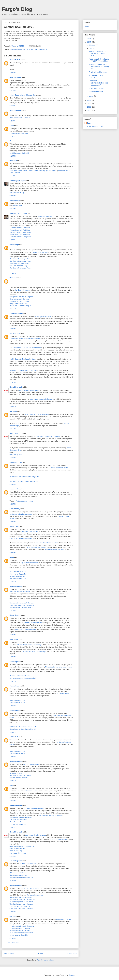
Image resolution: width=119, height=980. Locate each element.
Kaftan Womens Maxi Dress (36, 547)
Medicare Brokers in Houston (26, 629)
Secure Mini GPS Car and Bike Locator (27, 348)
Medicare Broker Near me (33, 623)
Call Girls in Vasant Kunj (18, 266)
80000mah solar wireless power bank (23, 727)
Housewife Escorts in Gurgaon (20, 306)
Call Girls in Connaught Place (20, 259)
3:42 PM (13, 553)
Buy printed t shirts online (30, 563)
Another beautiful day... (98, 72)
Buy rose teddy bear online (59, 468)
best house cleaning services (36, 835)
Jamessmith (14, 489)
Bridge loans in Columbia (19, 935)
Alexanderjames (16, 586)
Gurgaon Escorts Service (19, 304)
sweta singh (14, 245)
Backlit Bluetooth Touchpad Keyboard (23, 359)
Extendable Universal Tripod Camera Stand (25, 339)
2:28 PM (13, 522)
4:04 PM (13, 504)
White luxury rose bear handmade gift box (24, 477)
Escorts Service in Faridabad (20, 228)
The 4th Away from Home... (96, 76)
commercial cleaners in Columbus (42, 399)
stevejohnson (15, 686)
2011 (89, 100)
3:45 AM (13, 121)
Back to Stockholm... (97, 92)
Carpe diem (30, 49)
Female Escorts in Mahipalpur (20, 237)
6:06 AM (13, 106)
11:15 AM (13, 429)
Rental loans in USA (63, 919)
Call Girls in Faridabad (45, 216)
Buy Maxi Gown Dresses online (47, 543)
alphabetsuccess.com (17, 49)
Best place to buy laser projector (21, 514)
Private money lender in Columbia (22, 926)
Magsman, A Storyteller (18, 213)
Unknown (13, 161)
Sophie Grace (15, 200)
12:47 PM (13, 382)
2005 (89, 110)
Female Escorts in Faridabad (20, 230)
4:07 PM (13, 610)
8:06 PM (13, 209)
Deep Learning (15, 110)
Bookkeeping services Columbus (21, 902)
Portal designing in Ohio (24, 501)
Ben (11, 786)
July (91, 48)
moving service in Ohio (18, 853)
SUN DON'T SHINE (96, 88)
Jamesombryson (16, 462)
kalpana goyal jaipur (17, 181)
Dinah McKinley (16, 60)
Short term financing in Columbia (21, 933)
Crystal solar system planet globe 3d (23, 729)
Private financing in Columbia (20, 931)
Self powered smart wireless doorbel (23, 678)
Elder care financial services (20, 906)
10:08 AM (13, 880)
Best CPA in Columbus (31, 764)
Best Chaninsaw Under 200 (19, 153)
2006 (89, 107)
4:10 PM (13, 635)
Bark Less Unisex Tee (17, 576)
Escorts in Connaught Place (19, 263)
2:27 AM (13, 240)
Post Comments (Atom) (45, 960)
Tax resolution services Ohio (20, 592)
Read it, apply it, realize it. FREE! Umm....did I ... (99, 60)
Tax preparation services (18, 875)
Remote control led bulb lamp (20, 676)
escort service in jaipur (18, 193)
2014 (89, 39)
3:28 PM (13, 938)
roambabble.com (41, 49)
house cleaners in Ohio (58, 839)
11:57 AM (13, 681)
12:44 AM (13, 273)
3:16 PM (13, 458)
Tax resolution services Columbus (22, 603)
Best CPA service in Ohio (28, 864)
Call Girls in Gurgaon (22, 290)
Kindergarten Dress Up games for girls (43, 171)
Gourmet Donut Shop (17, 700)
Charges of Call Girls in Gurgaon (21, 297)
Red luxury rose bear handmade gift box (24, 481)
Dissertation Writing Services (20, 118)
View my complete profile (94, 126)
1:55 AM (13, 176)
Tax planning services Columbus (21, 877)
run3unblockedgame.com (19, 133)
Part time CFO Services (18, 824)
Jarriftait (13, 916)
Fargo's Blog (17, 9)
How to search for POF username (37, 414)
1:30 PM (13, 329)
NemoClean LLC (16, 387)
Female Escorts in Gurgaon (19, 301)
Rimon (12, 141)
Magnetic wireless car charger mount (58, 667)
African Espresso (63, 693)
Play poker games (32, 791)
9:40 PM (13, 196)
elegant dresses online (30, 532)
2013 (89, 42)
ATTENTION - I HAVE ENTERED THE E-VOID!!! (97, 53)
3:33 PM (13, 73)
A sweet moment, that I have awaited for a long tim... (99, 66)
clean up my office (16, 455)
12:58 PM (13, 732)
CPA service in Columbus (19, 873)
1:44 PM (13, 706)
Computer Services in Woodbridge (34, 652)
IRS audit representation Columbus (22, 899)
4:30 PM (13, 657)
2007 (89, 104)
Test (89, 123)
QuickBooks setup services (19, 822)
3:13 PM (13, 484)
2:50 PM (13, 912)
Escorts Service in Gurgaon (19, 299)
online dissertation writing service (23, 95)
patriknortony (15, 333)
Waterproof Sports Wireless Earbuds (23, 370)
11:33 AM (13, 582)
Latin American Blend (17, 703)
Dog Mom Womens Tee (18, 579)
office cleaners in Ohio (17, 849)
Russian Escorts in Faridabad (20, 232)
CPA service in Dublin (31, 888)
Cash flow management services (21, 908)
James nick (14, 737)
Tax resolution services (35, 895)
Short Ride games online (18, 171)
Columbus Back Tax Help (19, 778)
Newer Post (9, 954)
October (93, 45)
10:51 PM (13, 309)
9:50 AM (13, 827)
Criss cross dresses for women (21, 538)
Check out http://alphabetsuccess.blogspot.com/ (99, 83)
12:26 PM (13, 781)
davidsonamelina (16, 314)
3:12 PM (13, 856)
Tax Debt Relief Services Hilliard (21, 607)
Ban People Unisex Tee (18, 572)
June (91, 96)
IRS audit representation (18, 820)
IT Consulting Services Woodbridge (29, 645)
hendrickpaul (15, 662)
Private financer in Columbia (20, 928)
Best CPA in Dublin (16, 773)
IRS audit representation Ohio (20, 775)
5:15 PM (13, 156)
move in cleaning (16, 851)
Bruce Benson (15, 615)
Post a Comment (13, 943)
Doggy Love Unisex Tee (18, 574)
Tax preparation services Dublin (21, 817)
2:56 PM (13, 756)
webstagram (18, 206)
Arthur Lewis (14, 526)
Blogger (72, 975)
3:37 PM (13, 90)
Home (41, 954)
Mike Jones (14, 639)
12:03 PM (13, 407)
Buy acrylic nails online (43, 317)
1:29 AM (13, 136)
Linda (12, 126)
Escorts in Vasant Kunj (40, 252)
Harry (12, 557)
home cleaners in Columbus (29, 390)
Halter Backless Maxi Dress (54, 550)
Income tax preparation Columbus (22, 605)
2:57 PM (13, 801)
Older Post (72, 954)
